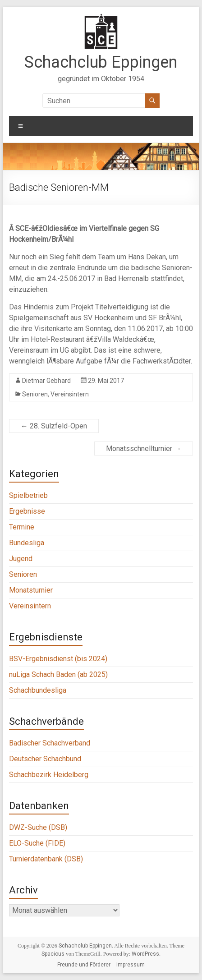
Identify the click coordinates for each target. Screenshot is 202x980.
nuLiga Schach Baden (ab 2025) (58, 674)
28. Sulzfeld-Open (54, 426)
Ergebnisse (27, 511)
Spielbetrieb (28, 495)
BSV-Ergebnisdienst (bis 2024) (58, 659)
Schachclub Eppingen (101, 62)
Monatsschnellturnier (144, 449)
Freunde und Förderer (84, 965)
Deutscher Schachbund (45, 759)
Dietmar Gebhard (46, 381)
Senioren (35, 394)
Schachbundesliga (38, 690)
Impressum (131, 965)
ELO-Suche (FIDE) (37, 843)
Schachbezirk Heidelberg (49, 775)
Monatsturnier (31, 590)
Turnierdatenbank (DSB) (46, 859)
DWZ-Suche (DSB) (38, 827)
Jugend (21, 559)
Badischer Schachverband (50, 743)
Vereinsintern (70, 394)
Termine (22, 527)
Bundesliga (27, 543)
